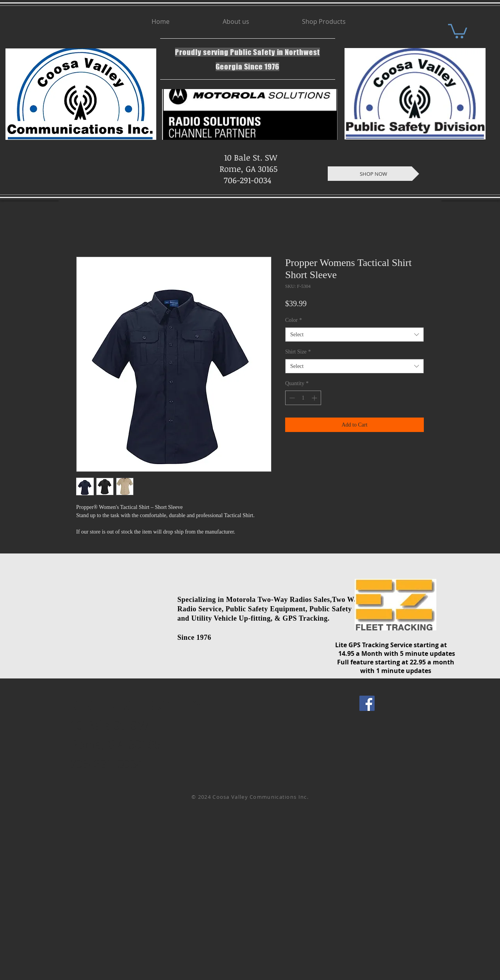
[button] (458, 30)
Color (294, 320)
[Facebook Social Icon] (367, 703)
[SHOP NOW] (373, 174)
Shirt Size (298, 352)
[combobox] (354, 335)
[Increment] (315, 398)
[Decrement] (291, 398)
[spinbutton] (303, 398)
